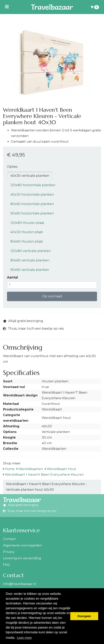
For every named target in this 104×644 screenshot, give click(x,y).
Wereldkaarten (30, 469)
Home (9, 469)
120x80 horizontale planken (33, 185)
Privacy (9, 552)
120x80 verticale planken (31, 251)
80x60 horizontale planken (32, 204)
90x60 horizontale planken (32, 213)
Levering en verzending (22, 558)
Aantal (12, 277)
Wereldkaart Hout (61, 469)
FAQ (6, 565)
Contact (9, 539)
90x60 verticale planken (30, 270)
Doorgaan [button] (84, 616)
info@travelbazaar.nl (20, 584)
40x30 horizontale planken (32, 195)
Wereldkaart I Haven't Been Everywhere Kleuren (43, 475)
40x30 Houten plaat (27, 232)
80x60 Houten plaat (27, 241)
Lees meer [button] (24, 638)
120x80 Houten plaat (27, 223)
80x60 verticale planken (30, 260)
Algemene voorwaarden (22, 545)
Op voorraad (52, 296)
